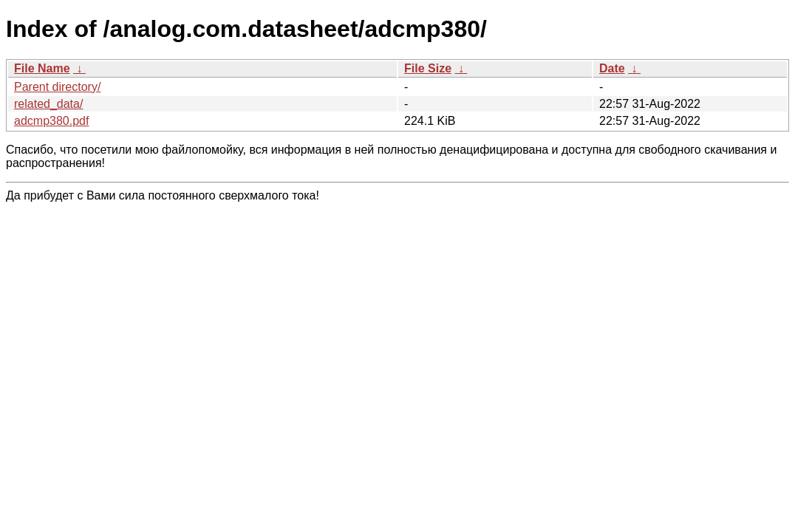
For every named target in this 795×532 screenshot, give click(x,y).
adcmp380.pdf (51, 121)
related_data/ (48, 104)
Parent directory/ (57, 87)
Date (612, 68)
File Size (428, 68)
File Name (42, 68)
